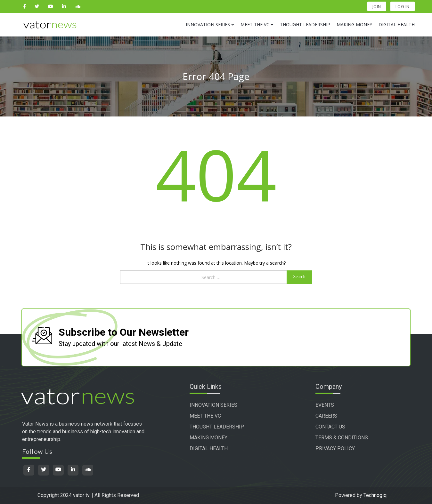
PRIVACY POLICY (335, 448)
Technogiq (375, 495)
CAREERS (326, 416)
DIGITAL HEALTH (209, 448)
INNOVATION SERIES (213, 405)
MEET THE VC (205, 416)
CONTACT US (330, 427)
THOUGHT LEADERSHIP (217, 427)
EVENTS (325, 405)
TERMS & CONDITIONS (342, 438)
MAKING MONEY (208, 438)
